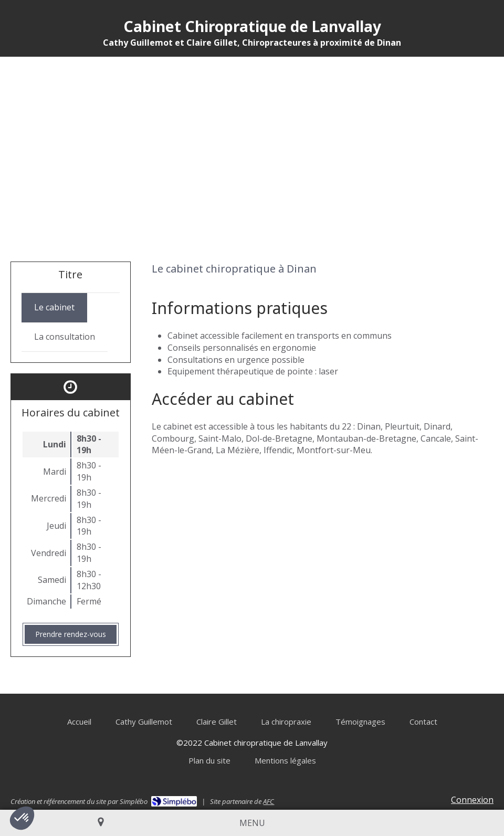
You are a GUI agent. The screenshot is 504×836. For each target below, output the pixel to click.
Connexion (472, 800)
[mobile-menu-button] (252, 823)
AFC (269, 801)
